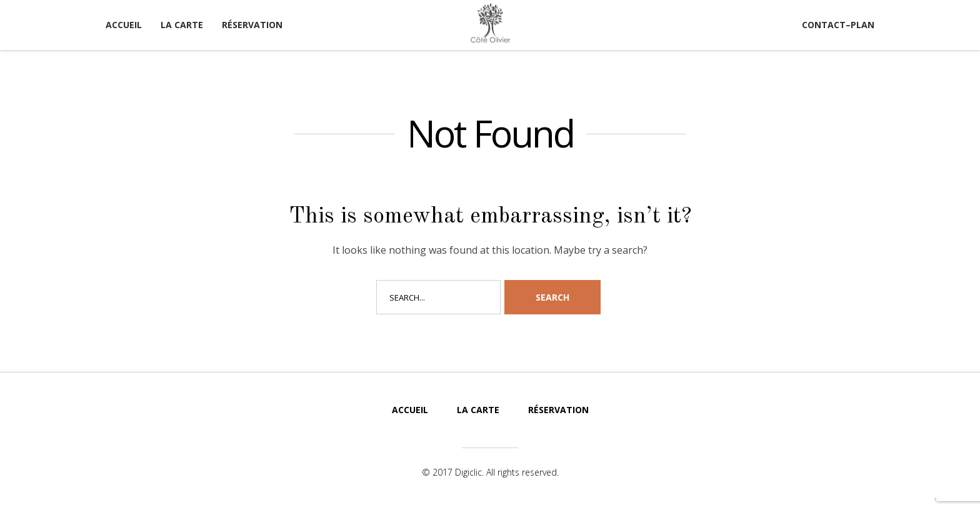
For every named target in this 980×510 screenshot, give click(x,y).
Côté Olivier (490, 24)
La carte (182, 25)
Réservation (252, 25)
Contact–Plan (838, 25)
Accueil (124, 25)
